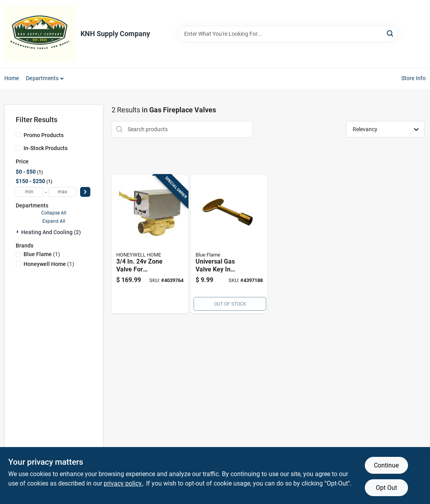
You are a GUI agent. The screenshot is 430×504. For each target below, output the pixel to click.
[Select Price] (85, 192)
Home (12, 78)
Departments (42, 78)
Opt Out (386, 488)
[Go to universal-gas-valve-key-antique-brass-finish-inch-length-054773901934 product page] (229, 244)
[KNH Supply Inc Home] (40, 34)
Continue (386, 465)
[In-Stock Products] (18, 148)
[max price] (62, 192)
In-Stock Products (46, 148)
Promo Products (44, 135)
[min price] (29, 192)
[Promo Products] (18, 135)
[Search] (391, 33)
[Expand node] (18, 232)
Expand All (54, 221)
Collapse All (54, 213)
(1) (42, 254)
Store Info (414, 78)
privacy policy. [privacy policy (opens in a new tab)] (123, 483)
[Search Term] (288, 34)
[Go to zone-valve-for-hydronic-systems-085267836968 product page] (150, 244)
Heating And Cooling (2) (51, 232)
